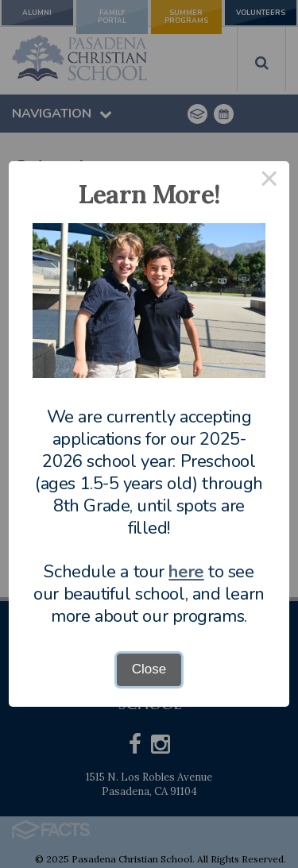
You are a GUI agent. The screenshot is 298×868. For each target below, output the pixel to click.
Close (149, 669)
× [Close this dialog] (269, 181)
